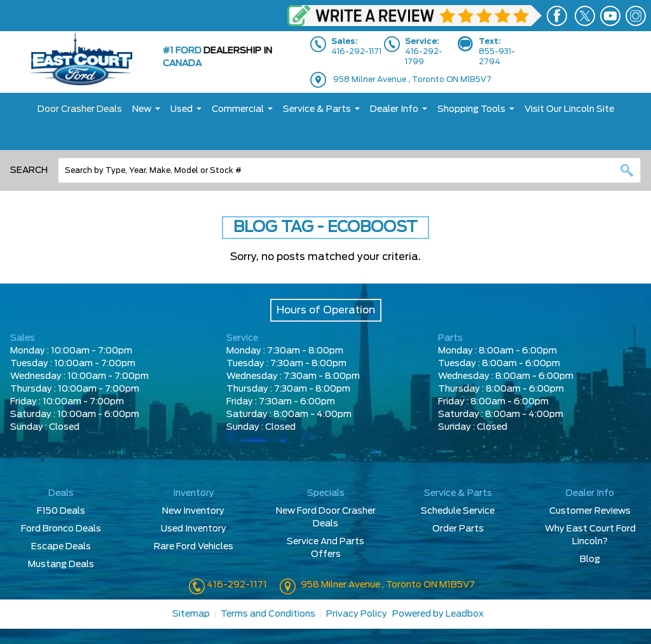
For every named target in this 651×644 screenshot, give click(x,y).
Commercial (238, 109)
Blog (590, 559)
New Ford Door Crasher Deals (326, 517)
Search (29, 170)
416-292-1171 (236, 585)
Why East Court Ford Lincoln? (590, 535)
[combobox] (349, 170)
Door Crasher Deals (80, 109)
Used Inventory (194, 529)
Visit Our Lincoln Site (569, 109)
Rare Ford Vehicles (194, 547)
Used (182, 109)
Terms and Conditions (268, 614)
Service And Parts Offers (325, 548)
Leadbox (465, 614)
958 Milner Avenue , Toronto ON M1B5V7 (412, 79)
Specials (326, 493)
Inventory (194, 493)
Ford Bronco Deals (61, 529)
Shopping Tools (471, 109)
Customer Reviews (590, 511)
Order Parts (458, 529)
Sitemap (191, 614)
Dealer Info (394, 109)
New (142, 109)
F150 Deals (61, 511)
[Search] (349, 170)
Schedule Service (458, 511)
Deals (61, 493)
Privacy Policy (357, 614)
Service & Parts (317, 109)
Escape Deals (61, 547)
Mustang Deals (61, 565)
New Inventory (193, 511)
